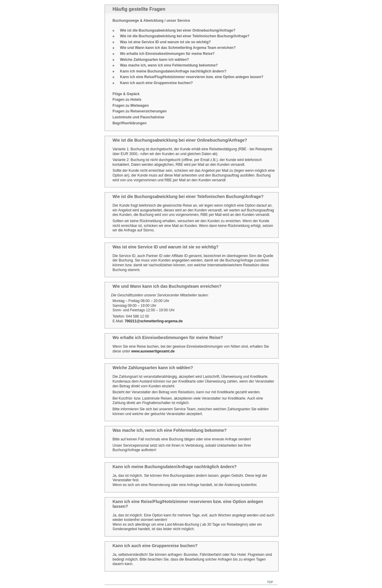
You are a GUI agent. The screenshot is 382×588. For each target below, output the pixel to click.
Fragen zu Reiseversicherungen (140, 111)
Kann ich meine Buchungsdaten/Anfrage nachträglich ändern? (173, 71)
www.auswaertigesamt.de (153, 351)
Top (270, 582)
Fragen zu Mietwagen (131, 106)
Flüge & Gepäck (126, 94)
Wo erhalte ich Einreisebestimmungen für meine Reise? (167, 54)
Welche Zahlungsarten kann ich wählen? (154, 60)
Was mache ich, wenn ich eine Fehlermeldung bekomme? (169, 65)
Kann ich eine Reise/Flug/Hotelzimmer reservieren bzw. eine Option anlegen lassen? (192, 77)
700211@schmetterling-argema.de (154, 321)
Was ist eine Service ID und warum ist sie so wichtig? (165, 42)
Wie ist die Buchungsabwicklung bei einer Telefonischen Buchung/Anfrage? (185, 36)
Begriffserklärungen (130, 123)
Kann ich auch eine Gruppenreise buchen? (156, 83)
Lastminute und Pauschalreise (138, 117)
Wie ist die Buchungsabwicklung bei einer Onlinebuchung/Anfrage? (178, 30)
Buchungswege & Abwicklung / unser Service (151, 21)
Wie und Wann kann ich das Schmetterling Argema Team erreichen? (178, 48)
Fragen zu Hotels (127, 100)
